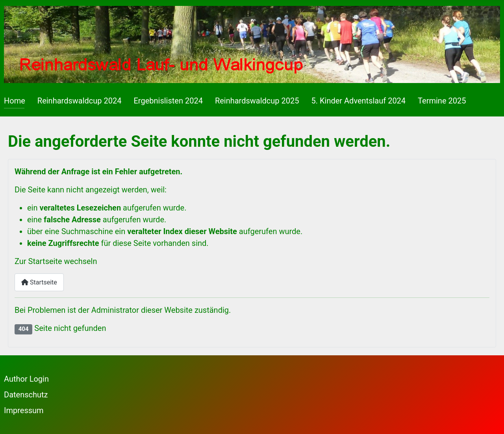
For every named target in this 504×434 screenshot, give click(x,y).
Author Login (26, 379)
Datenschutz (26, 395)
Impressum (24, 410)
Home (15, 101)
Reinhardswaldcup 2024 (80, 101)
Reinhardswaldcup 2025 (257, 101)
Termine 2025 (442, 101)
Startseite (39, 282)
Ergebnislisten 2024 (168, 101)
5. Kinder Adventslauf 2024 (359, 101)
